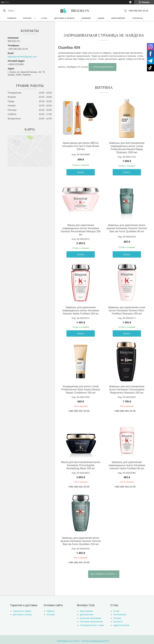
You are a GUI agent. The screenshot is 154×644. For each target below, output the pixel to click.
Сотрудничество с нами (92, 625)
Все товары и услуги (102, 574)
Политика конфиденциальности (95, 641)
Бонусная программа (91, 618)
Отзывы (117, 618)
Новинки (86, 18)
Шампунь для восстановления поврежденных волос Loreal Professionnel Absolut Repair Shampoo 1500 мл (127, 148)
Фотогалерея (120, 615)
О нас (44, 18)
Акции (101, 18)
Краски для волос (104, 67)
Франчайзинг (118, 18)
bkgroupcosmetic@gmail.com (22, 57)
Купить (81, 172)
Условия (51, 615)
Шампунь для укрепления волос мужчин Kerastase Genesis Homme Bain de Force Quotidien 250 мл (81, 541)
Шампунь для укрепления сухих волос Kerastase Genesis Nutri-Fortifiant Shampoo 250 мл (127, 310)
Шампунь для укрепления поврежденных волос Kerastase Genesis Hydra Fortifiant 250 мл (81, 310)
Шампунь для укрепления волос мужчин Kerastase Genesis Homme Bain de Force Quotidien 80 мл (127, 228)
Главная (12, 18)
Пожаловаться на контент (68, 641)
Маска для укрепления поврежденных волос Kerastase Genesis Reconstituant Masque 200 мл (81, 230)
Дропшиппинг (87, 615)
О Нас (116, 611)
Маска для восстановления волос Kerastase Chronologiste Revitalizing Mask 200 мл (81, 465)
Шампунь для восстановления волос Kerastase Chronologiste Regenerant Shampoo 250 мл (127, 390)
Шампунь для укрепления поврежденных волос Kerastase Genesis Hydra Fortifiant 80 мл (127, 465)
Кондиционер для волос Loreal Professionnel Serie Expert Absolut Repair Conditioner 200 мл (81, 390)
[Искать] (4, 11)
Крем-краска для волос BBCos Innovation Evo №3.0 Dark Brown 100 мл (81, 146)
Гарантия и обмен (22, 611)
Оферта (51, 611)
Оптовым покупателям (91, 622)
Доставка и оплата (64, 18)
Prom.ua (90, 638)
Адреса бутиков (121, 625)
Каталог (27, 18)
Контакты (138, 18)
